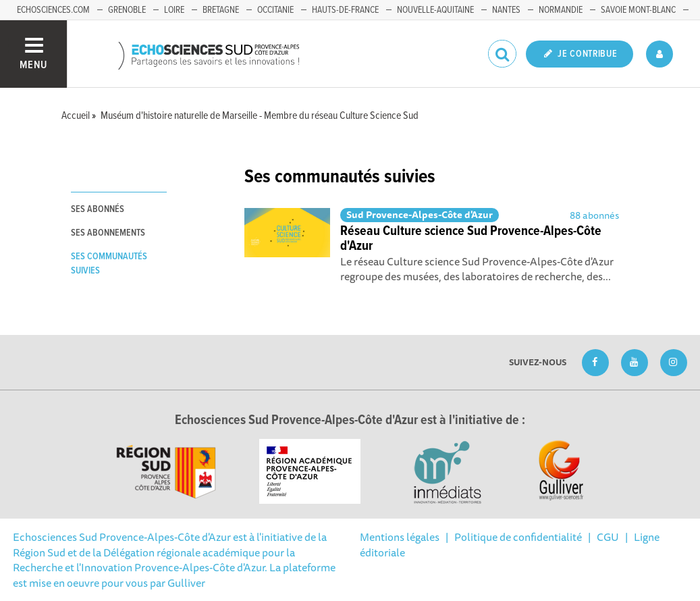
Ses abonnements (108, 233)
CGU (608, 537)
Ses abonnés (98, 209)
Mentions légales (400, 537)
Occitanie (275, 10)
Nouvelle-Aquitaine (435, 10)
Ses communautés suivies (109, 264)
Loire (174, 10)
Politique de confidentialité (518, 537)
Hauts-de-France (345, 10)
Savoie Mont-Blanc (638, 10)
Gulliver (186, 583)
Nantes (506, 10)
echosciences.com (53, 10)
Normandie (561, 10)
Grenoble (127, 10)
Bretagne (221, 10)
